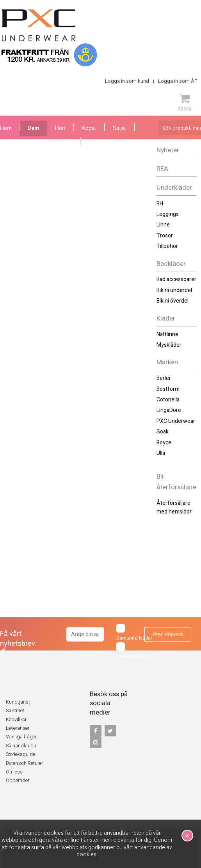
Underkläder (174, 188)
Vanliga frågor (21, 737)
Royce (164, 443)
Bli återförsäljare (176, 482)
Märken (167, 362)
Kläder (166, 318)
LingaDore (169, 410)
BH (160, 204)
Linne (163, 225)
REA (162, 169)
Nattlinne (167, 334)
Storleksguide (20, 754)
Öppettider (18, 781)
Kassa (185, 103)
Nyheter (168, 150)
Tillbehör (167, 246)
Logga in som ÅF (178, 81)
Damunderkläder (128, 633)
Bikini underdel (174, 290)
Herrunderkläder (128, 651)
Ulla (161, 453)
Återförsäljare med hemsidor (174, 507)
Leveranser (18, 728)
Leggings (168, 214)
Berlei (163, 378)
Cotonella (168, 400)
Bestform (168, 389)
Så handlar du (21, 746)
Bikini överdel (173, 301)
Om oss (14, 772)
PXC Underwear (176, 421)
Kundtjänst (18, 702)
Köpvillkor (16, 720)
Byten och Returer (24, 763)
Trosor (165, 236)
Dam (33, 128)
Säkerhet (15, 711)
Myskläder (169, 345)
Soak (163, 432)
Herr (60, 128)
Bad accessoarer (176, 279)
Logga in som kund (127, 81)
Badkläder (171, 264)
